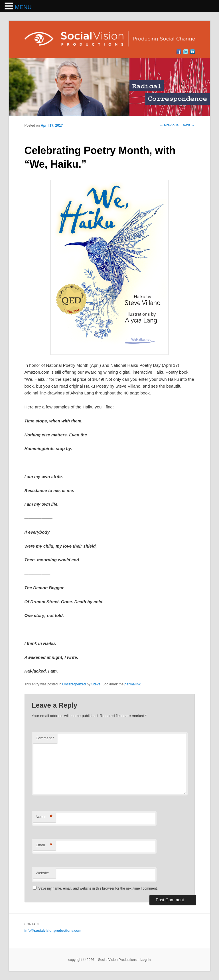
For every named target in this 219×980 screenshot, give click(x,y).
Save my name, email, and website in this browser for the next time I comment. (98, 888)
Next (189, 125)
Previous (169, 125)
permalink (132, 684)
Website (42, 873)
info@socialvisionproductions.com (53, 931)
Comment (45, 738)
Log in (145, 960)
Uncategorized (74, 684)
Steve (96, 684)
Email (44, 845)
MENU (23, 7)
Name (44, 817)
